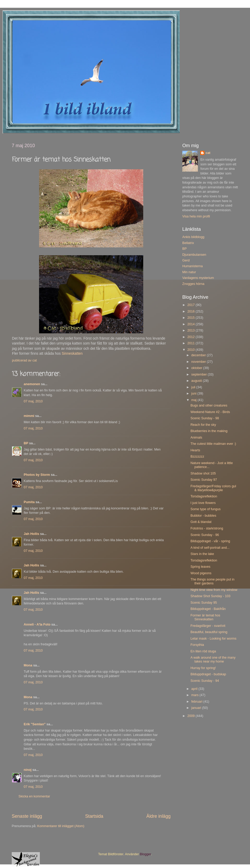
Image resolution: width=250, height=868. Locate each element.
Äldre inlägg (158, 816)
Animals (196, 438)
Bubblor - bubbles (203, 516)
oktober (197, 368)
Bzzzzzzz (197, 457)
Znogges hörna (193, 284)
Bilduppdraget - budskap (208, 674)
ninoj (28, 770)
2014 (191, 324)
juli (194, 387)
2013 (191, 330)
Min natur (189, 272)
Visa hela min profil (196, 216)
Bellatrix (188, 243)
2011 (191, 343)
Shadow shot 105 (203, 473)
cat (208, 153)
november (199, 362)
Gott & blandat (201, 522)
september (200, 374)
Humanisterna (192, 266)
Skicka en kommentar (34, 796)
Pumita (29, 502)
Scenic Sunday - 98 (205, 418)
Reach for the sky (203, 425)
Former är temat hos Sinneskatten (205, 617)
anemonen (32, 384)
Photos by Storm (37, 475)
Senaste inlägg (27, 816)
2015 (191, 318)
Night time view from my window (214, 590)
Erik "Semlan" (35, 724)
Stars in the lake (202, 554)
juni (194, 394)
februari (197, 702)
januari (197, 708)
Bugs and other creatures (209, 405)
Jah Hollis (32, 534)
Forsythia (197, 645)
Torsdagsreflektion (204, 496)
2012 (191, 337)
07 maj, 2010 (33, 401)
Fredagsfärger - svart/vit (208, 626)
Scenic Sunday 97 (204, 480)
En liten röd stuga (203, 651)
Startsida (94, 816)
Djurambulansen (194, 255)
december (199, 355)
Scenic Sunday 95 (204, 603)
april (195, 689)
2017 (191, 305)
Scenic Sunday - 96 (205, 535)
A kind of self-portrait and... (210, 548)
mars (195, 695)
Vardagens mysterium (198, 278)
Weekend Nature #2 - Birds (210, 412)
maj (195, 400)
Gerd (186, 260)
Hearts (195, 450)
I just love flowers (203, 503)
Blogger (145, 854)
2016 (191, 311)
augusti (197, 381)
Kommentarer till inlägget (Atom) (61, 826)
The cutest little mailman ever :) (213, 444)
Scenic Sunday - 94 (205, 681)
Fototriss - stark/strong (207, 528)
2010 (191, 350)
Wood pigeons (201, 573)
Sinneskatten (72, 353)
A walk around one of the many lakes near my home (213, 660)
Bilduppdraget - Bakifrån (208, 609)
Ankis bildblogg (193, 237)
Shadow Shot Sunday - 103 (210, 596)
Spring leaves (200, 567)
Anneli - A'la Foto (37, 625)
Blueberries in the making (209, 431)
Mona (28, 665)
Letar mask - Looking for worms (213, 639)
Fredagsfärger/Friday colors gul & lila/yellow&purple (213, 488)
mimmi (29, 416)
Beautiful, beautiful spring (209, 632)
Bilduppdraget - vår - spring (210, 541)
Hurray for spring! (203, 668)
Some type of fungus (205, 509)
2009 (191, 716)
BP (26, 443)
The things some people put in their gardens (212, 581)
